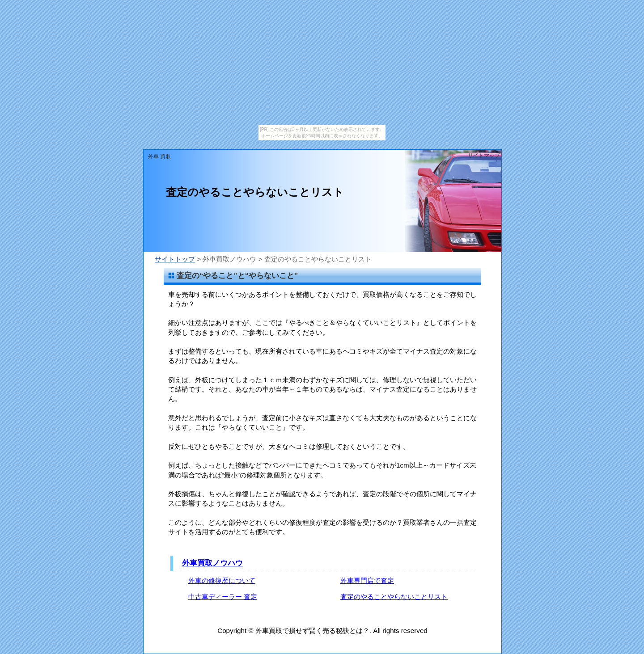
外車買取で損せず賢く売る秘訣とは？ (312, 631)
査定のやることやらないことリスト (394, 597)
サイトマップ (484, 156)
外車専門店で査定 (367, 580)
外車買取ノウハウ (212, 563)
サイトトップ (175, 259)
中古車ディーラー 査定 (223, 597)
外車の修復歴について (222, 580)
